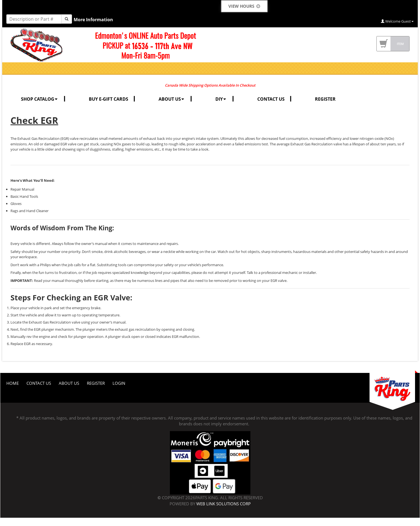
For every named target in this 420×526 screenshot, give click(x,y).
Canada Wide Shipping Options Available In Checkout (210, 85)
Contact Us (39, 383)
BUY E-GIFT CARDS (109, 99)
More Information (93, 20)
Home (13, 383)
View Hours (244, 6)
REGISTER (325, 99)
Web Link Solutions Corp (224, 504)
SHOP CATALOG (40, 99)
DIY (221, 99)
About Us (69, 383)
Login (119, 383)
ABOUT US (172, 99)
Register (96, 383)
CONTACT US (271, 99)
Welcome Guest (397, 21)
